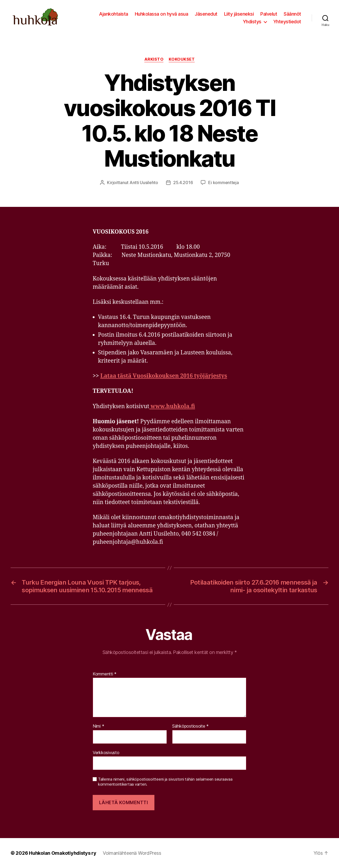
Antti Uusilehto (144, 182)
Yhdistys (252, 22)
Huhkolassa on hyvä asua (162, 14)
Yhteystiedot (287, 22)
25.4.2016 (183, 182)
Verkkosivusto (106, 753)
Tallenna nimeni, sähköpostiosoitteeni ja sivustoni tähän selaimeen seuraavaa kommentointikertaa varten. (165, 782)
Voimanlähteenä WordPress (132, 853)
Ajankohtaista (114, 14)
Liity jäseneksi (239, 14)
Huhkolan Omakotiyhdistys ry (63, 853)
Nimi (98, 726)
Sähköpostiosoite (190, 726)
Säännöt (292, 14)
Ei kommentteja (223, 182)
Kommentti (105, 674)
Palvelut (269, 14)
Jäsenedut (206, 14)
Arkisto (154, 59)
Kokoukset (182, 59)
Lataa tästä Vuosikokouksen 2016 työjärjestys (164, 376)
